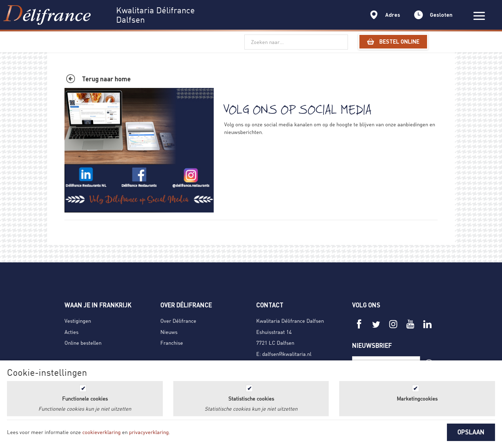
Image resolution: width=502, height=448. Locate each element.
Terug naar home (106, 79)
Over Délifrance (178, 321)
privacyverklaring (149, 432)
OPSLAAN (471, 432)
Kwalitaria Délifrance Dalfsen (290, 321)
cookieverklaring (101, 432)
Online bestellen (83, 343)
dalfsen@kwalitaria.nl (287, 354)
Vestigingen (78, 321)
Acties (71, 332)
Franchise (172, 343)
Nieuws (169, 332)
